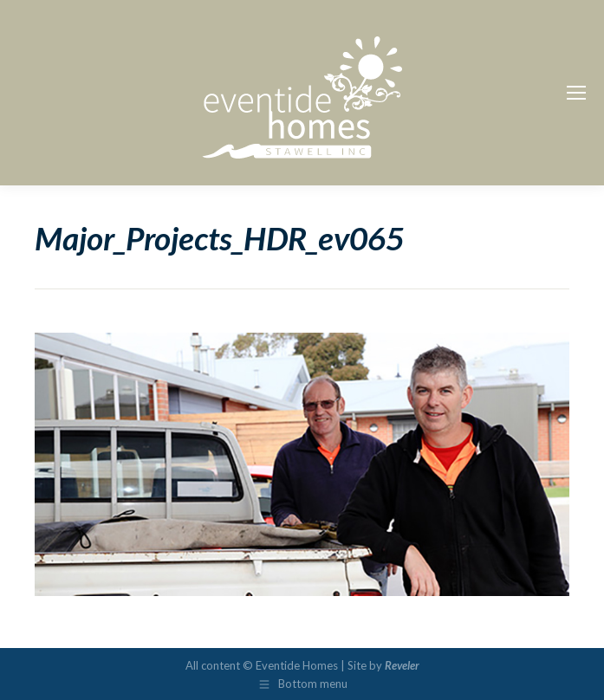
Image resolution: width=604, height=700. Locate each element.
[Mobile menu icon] (576, 93)
